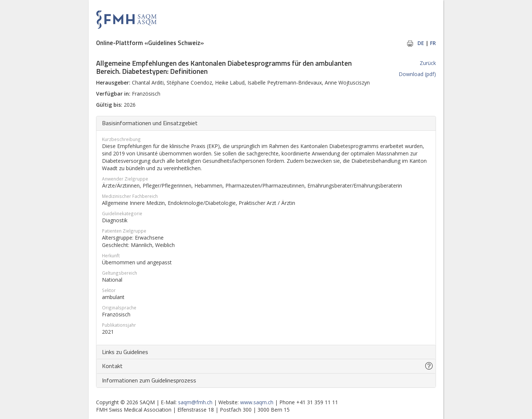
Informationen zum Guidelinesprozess (149, 380)
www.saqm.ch (257, 402)
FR (433, 43)
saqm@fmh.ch (195, 402)
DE (421, 43)
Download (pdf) (417, 74)
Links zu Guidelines (125, 352)
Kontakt (112, 366)
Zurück (428, 63)
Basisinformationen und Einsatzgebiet (150, 123)
